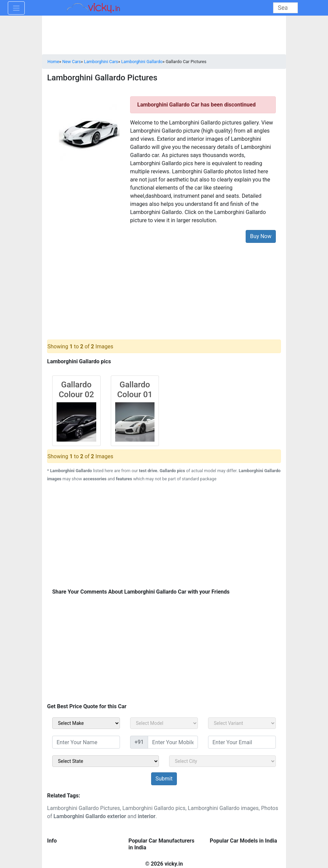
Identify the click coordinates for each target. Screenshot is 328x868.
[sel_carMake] (86, 723)
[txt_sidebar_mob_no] (173, 742)
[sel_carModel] (164, 723)
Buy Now (261, 236)
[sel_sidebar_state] (106, 761)
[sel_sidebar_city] (222, 761)
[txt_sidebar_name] (86, 742)
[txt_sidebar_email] (242, 742)
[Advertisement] (164, 286)
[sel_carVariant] (242, 723)
